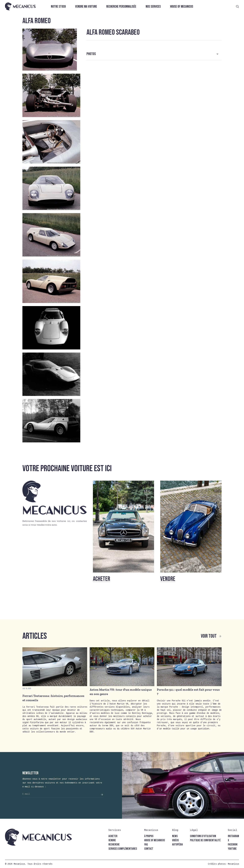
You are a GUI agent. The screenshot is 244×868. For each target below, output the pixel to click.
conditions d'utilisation (203, 836)
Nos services (153, 7)
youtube (232, 849)
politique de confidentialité (205, 840)
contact (149, 849)
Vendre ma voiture (86, 7)
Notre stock (58, 7)
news (175, 836)
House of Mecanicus (182, 7)
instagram (233, 836)
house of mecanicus (155, 840)
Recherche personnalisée (121, 7)
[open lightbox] (50, 50)
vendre (112, 840)
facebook (233, 845)
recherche (114, 845)
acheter (113, 836)
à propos (149, 836)
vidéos (175, 840)
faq (146, 845)
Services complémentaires (123, 849)
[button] (154, 54)
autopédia (177, 845)
